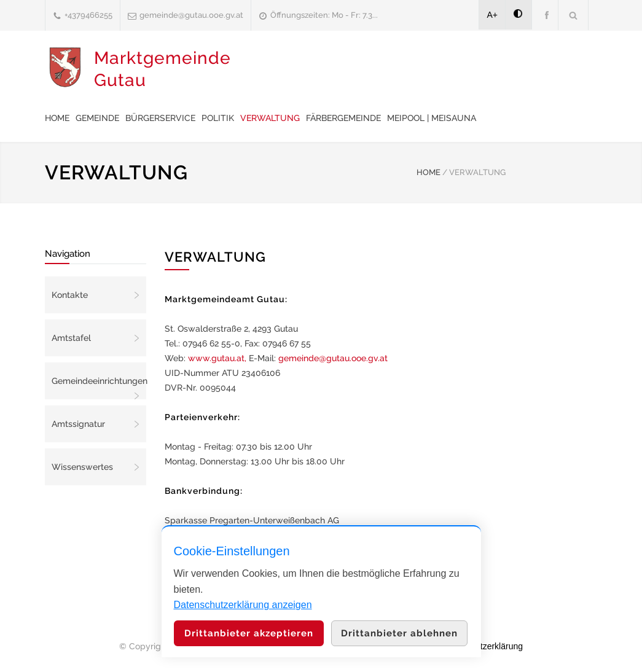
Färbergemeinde (343, 118)
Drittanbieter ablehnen (399, 633)
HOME (429, 172)
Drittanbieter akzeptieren (249, 633)
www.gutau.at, (217, 358)
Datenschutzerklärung (481, 646)
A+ (493, 15)
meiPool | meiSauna (432, 118)
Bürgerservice (160, 118)
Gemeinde (97, 118)
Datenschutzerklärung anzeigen (243, 605)
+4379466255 (88, 15)
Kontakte (70, 295)
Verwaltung (270, 118)
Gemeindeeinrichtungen (99, 381)
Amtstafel (71, 338)
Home (57, 118)
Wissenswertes (82, 467)
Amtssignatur (78, 424)
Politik (218, 118)
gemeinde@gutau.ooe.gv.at (191, 15)
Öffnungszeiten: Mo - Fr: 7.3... (324, 15)
